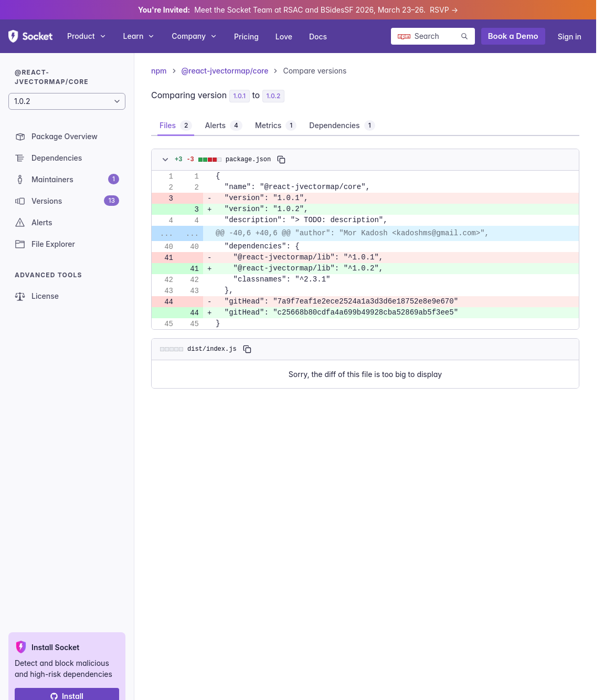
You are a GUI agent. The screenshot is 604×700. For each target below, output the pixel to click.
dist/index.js (212, 349)
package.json (248, 159)
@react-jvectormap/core (225, 71)
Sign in (570, 36)
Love (284, 36)
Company (194, 36)
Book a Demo (513, 36)
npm (159, 71)
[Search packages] (433, 36)
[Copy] (281, 160)
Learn (139, 36)
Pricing (246, 36)
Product (87, 36)
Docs (318, 36)
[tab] (176, 126)
